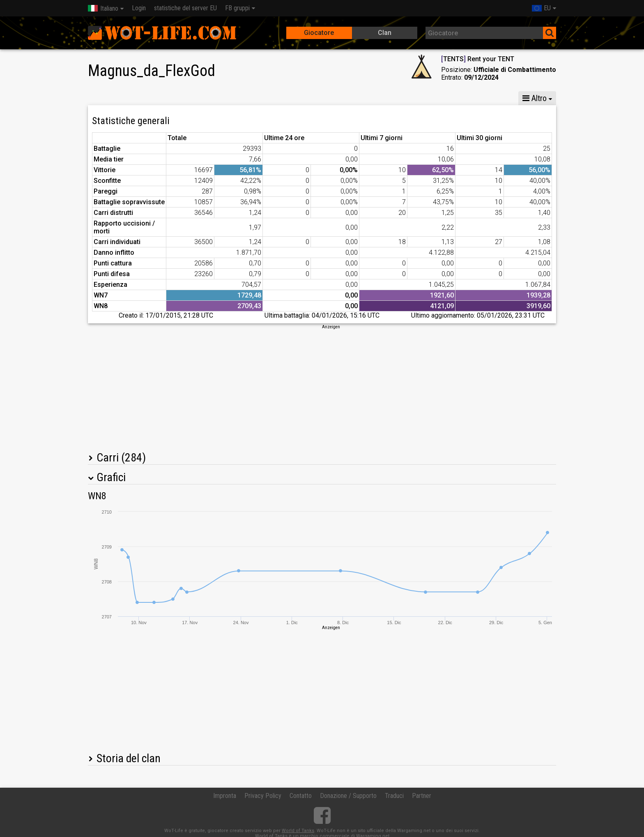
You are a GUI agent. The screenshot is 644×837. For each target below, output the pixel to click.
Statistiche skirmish (450, 98)
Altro (535, 98)
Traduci (394, 796)
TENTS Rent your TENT (478, 59)
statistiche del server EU (185, 8)
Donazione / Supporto (348, 796)
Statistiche (109, 98)
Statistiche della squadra (368, 98)
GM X (150, 98)
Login (139, 8)
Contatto (301, 796)
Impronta (225, 796)
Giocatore (319, 33)
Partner (422, 796)
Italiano (103, 8)
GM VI (222, 98)
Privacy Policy (263, 796)
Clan (385, 33)
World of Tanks (298, 831)
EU (541, 8)
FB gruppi (237, 8)
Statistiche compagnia (282, 98)
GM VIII (186, 98)
